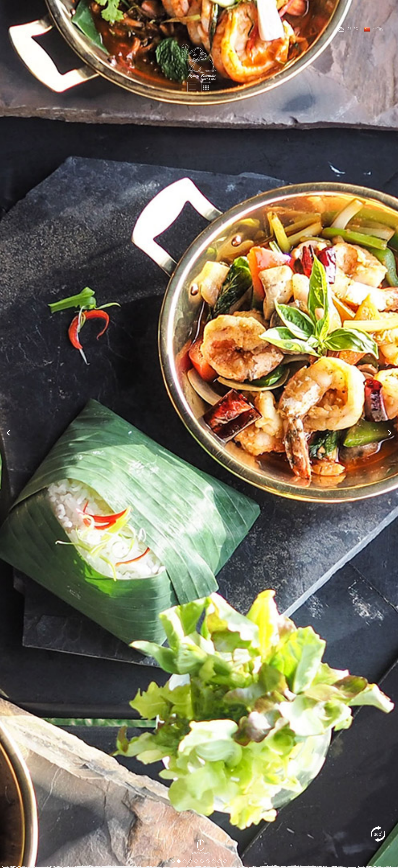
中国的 (374, 29)
